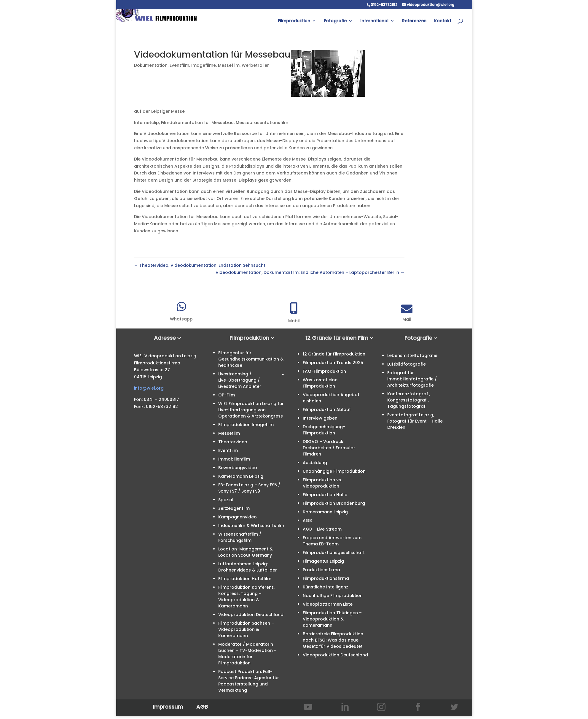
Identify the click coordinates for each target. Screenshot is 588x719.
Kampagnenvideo (238, 517)
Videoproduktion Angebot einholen (331, 398)
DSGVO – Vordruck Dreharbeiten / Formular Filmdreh (329, 448)
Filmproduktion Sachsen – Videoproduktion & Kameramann (246, 629)
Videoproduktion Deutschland (251, 615)
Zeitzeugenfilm (234, 508)
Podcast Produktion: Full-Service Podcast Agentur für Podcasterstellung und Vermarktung (249, 681)
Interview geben (320, 418)
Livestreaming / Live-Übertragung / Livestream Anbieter (240, 380)
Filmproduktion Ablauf (327, 410)
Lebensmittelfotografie (412, 355)
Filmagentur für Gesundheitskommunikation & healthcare (251, 359)
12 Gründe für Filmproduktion (334, 354)
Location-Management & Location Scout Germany (246, 552)
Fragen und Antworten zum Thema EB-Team (332, 541)
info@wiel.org (149, 388)
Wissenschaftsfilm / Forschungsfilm (240, 537)
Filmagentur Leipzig (323, 561)
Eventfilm (179, 65)
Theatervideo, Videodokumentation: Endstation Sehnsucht (200, 265)
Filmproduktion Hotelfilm (245, 579)
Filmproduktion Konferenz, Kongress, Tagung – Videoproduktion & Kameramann (246, 597)
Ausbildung (315, 463)
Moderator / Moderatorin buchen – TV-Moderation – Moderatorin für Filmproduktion (247, 654)
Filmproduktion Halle (325, 495)
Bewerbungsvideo (238, 468)
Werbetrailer (255, 65)
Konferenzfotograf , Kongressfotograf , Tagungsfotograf (409, 400)
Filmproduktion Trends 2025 (333, 363)
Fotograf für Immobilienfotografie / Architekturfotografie (412, 379)
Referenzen (414, 21)
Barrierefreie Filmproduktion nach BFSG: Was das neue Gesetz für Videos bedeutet (333, 640)
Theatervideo (233, 442)
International (374, 21)
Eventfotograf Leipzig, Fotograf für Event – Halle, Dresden (415, 421)
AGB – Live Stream (322, 529)
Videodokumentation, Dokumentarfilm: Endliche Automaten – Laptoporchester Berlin (310, 272)
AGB (307, 520)
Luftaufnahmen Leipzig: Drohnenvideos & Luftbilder (248, 567)
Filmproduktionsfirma (326, 578)
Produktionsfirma (321, 570)
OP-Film (227, 395)
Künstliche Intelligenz (325, 587)
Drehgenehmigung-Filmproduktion (324, 430)
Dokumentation (151, 65)
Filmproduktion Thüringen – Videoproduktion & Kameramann (332, 619)
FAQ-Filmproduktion (324, 371)
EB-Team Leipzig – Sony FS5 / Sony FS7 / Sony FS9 (249, 488)
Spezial (226, 500)
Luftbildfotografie (407, 364)
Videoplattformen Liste (328, 604)
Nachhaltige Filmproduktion (333, 596)
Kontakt (443, 21)
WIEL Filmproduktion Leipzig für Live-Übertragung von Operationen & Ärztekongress (251, 410)
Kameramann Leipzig (241, 476)
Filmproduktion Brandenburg (334, 503)
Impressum (168, 707)
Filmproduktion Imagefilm (246, 425)
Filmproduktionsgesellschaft (334, 553)
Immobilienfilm (234, 459)
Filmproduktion (294, 21)
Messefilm (229, 65)
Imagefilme (204, 65)
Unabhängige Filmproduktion (334, 471)
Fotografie (335, 21)
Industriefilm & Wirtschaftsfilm (251, 526)
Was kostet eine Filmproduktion (320, 383)
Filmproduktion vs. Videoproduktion (322, 483)
